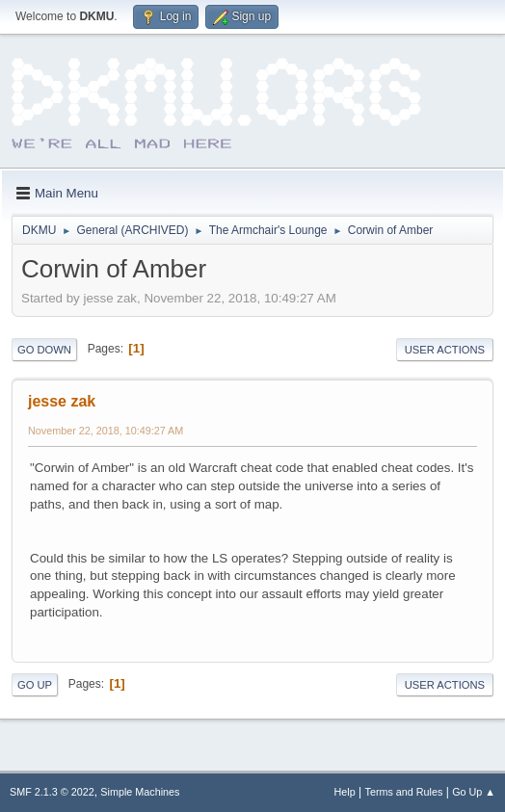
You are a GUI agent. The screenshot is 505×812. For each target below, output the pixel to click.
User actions (445, 350)
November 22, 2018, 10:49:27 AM (106, 431)
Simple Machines (140, 792)
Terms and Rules (404, 792)
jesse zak (62, 401)
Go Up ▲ (474, 792)
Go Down (44, 350)
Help (345, 792)
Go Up (35, 685)
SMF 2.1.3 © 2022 (52, 792)
